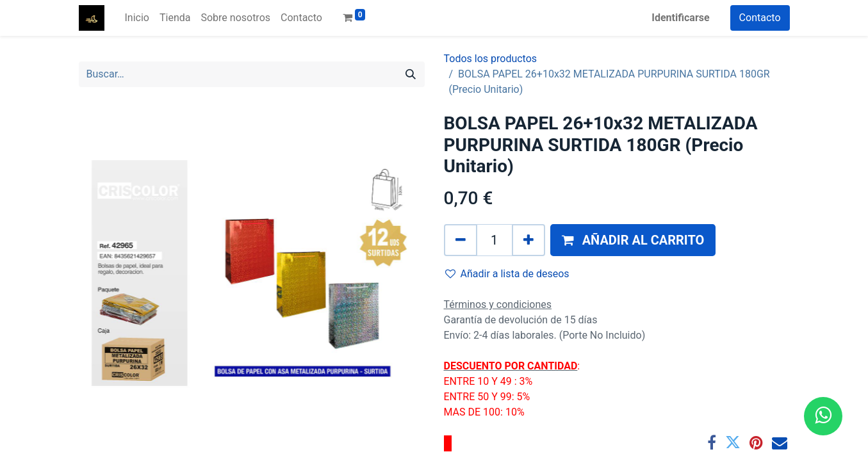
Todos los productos (491, 59)
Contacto (760, 18)
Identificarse (680, 18)
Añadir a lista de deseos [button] (507, 274)
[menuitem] (137, 18)
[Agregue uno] (528, 240)
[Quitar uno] (461, 240)
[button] (633, 240)
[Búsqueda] (411, 74)
